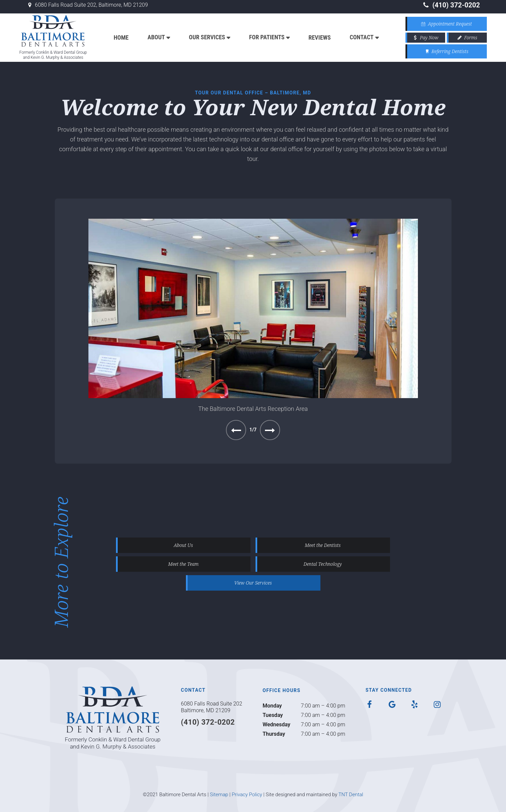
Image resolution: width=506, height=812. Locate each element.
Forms (467, 37)
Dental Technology (323, 564)
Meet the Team (183, 564)
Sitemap (219, 795)
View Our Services (253, 583)
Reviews (320, 37)
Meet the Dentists (323, 545)
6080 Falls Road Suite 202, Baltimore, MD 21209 (87, 5)
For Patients (267, 37)
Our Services (207, 37)
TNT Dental (351, 795)
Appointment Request (446, 24)
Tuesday (273, 715)
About (156, 37)
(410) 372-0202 (451, 5)
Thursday (274, 734)
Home (121, 37)
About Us (183, 545)
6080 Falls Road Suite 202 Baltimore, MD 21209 (211, 707)
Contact (362, 37)
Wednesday (277, 724)
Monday (272, 706)
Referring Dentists (446, 51)
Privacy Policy (247, 795)
